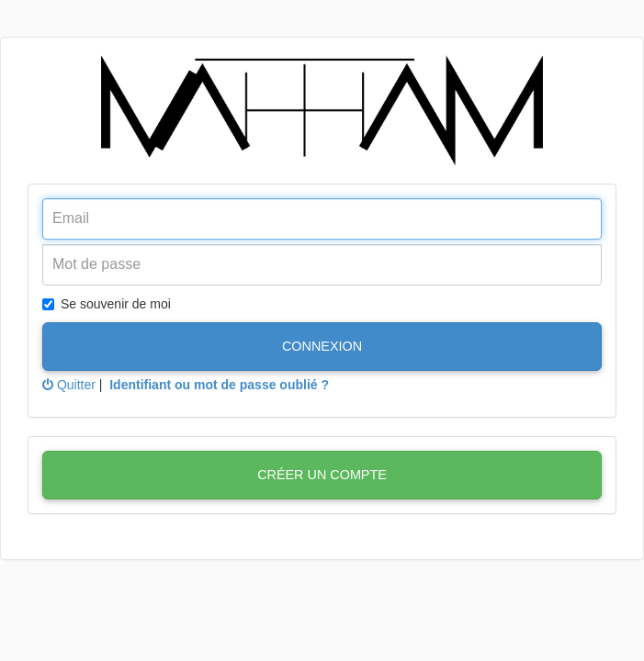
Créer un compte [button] (322, 475)
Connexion (322, 346)
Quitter (69, 385)
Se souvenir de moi (107, 304)
